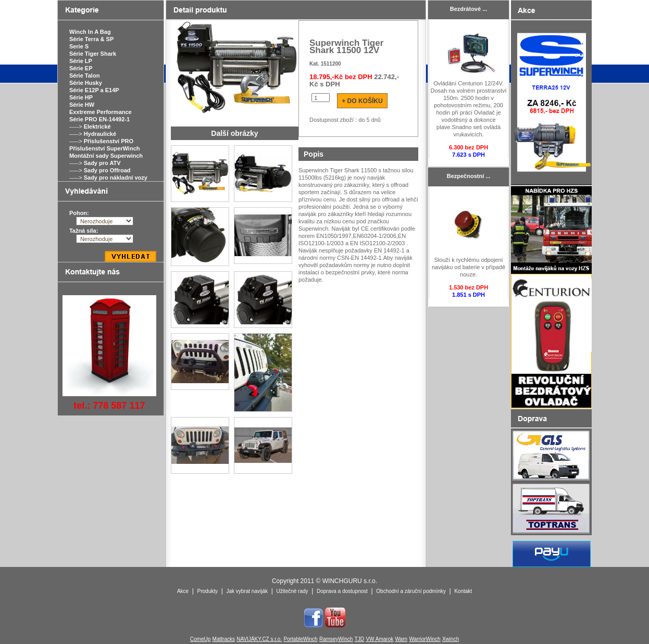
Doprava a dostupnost (342, 591)
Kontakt (463, 591)
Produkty (208, 591)
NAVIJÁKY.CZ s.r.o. (259, 639)
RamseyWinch (336, 639)
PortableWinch (301, 639)
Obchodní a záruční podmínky (411, 591)
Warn (402, 639)
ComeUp (200, 639)
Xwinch (451, 639)
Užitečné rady (292, 591)
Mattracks (224, 639)
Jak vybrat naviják (247, 591)
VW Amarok (379, 639)
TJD (359, 639)
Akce (183, 591)
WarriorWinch (425, 639)
